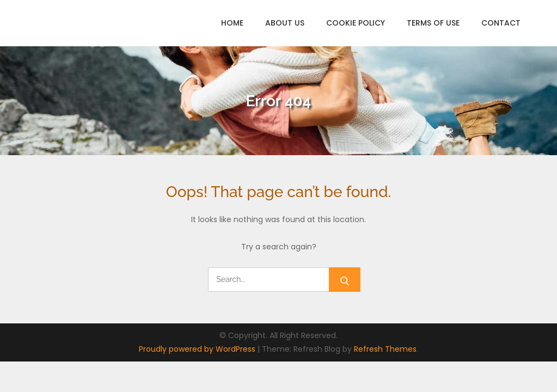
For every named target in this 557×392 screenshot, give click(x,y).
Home (232, 23)
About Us (285, 23)
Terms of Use (433, 23)
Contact (501, 23)
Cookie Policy (356, 23)
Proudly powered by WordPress (198, 349)
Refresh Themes (385, 349)
